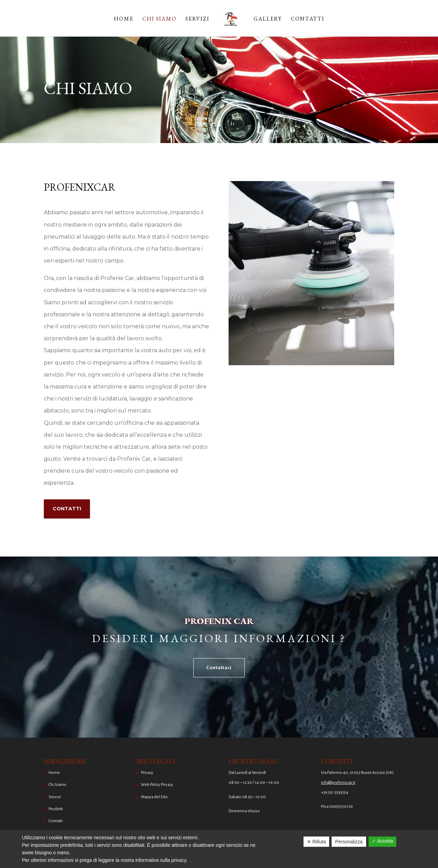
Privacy (147, 773)
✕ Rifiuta (317, 842)
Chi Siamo (159, 19)
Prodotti (56, 809)
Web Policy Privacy (157, 785)
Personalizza (349, 842)
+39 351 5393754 (335, 793)
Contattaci (219, 668)
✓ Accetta (383, 841)
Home (124, 19)
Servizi (197, 19)
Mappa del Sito (154, 797)
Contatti (308, 19)
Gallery (268, 19)
